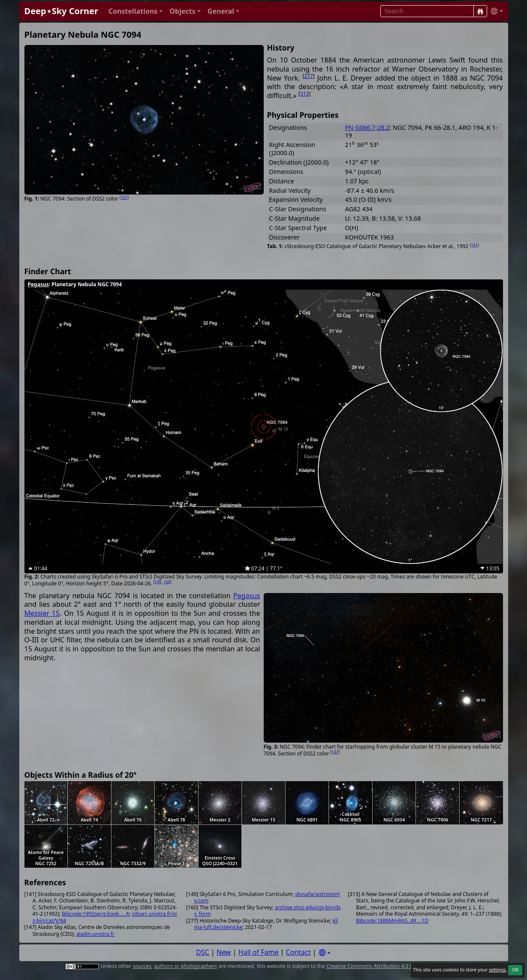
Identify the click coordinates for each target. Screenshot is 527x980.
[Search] (480, 11)
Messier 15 (42, 613)
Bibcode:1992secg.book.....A (95, 914)
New (224, 952)
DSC (203, 952)
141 (474, 245)
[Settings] (325, 953)
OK (515, 970)
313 (305, 94)
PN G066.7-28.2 (367, 127)
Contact (298, 952)
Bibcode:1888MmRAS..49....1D (392, 921)
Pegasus (38, 284)
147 (124, 197)
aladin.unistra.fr (95, 934)
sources (142, 966)
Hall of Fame (259, 952)
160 (167, 582)
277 (309, 76)
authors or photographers (185, 966)
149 (158, 582)
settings (497, 970)
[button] (136, 11)
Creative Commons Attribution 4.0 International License (393, 966)
